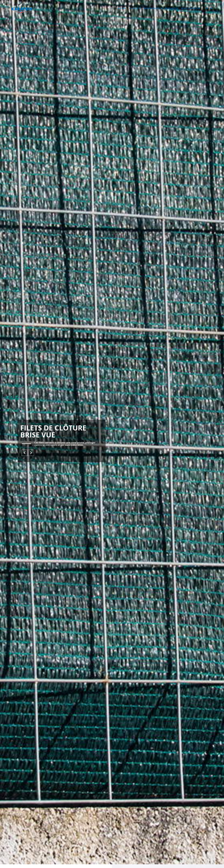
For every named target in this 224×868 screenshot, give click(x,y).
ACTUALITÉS (172, 8)
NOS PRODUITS (153, 8)
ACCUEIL (122, 8)
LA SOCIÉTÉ (135, 8)
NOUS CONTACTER (191, 8)
